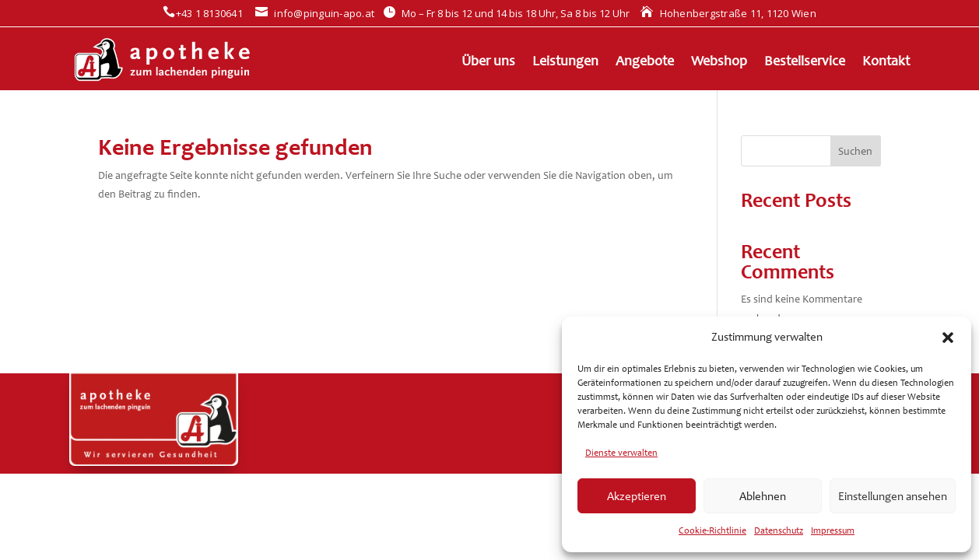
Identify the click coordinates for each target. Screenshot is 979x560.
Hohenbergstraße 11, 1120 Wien (728, 13)
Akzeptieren (637, 496)
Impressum (833, 530)
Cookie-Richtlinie (712, 530)
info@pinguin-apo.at (315, 13)
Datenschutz (779, 530)
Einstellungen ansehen (893, 496)
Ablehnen (763, 496)
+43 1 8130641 (203, 13)
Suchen (855, 151)
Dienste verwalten (621, 453)
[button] (948, 338)
